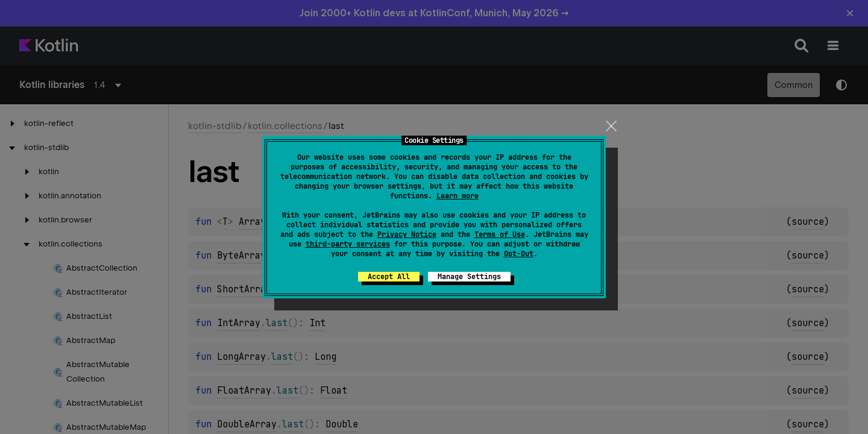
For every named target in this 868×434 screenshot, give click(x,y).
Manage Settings (469, 277)
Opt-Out (519, 254)
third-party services (348, 244)
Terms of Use (500, 234)
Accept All (389, 277)
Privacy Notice (407, 234)
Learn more (458, 196)
